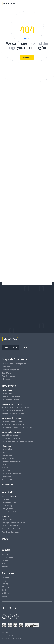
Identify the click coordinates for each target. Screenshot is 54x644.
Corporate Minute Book (10, 399)
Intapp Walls (6, 477)
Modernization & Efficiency (12, 404)
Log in (25, 347)
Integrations (7, 446)
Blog (4, 581)
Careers (5, 560)
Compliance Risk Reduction (12, 418)
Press (4, 563)
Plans (4, 543)
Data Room (6, 367)
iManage (5, 465)
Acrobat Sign (7, 449)
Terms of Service (8, 636)
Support (5, 596)
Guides (5, 590)
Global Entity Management (12, 396)
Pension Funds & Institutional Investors (16, 529)
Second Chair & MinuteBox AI (13, 410)
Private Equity (7, 520)
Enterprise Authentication (11, 474)
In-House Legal (8, 506)
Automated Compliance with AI (13, 424)
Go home (26, 57)
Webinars (5, 593)
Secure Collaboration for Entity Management (18, 441)
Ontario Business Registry (12, 461)
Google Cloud (7, 455)
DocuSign (6, 452)
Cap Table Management (11, 435)
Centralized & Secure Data (12, 432)
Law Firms (6, 500)
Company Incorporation (11, 393)
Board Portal (7, 373)
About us (5, 554)
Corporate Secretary (10, 503)
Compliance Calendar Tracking (13, 421)
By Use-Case (7, 390)
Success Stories (8, 557)
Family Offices (7, 509)
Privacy (5, 633)
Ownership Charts (9, 480)
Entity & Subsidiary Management (14, 364)
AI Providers (6, 468)
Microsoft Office (8, 458)
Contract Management (10, 370)
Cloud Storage (7, 471)
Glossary (5, 587)
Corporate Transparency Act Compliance (17, 427)
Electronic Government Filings (13, 413)
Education (6, 578)
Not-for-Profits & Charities (12, 512)
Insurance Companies (10, 526)
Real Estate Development (11, 532)
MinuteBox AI (7, 379)
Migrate (5, 567)
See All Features (8, 485)
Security (5, 584)
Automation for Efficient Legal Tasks (15, 407)
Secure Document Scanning (12, 438)
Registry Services (8, 376)
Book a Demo (9, 347)
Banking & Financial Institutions (14, 523)
